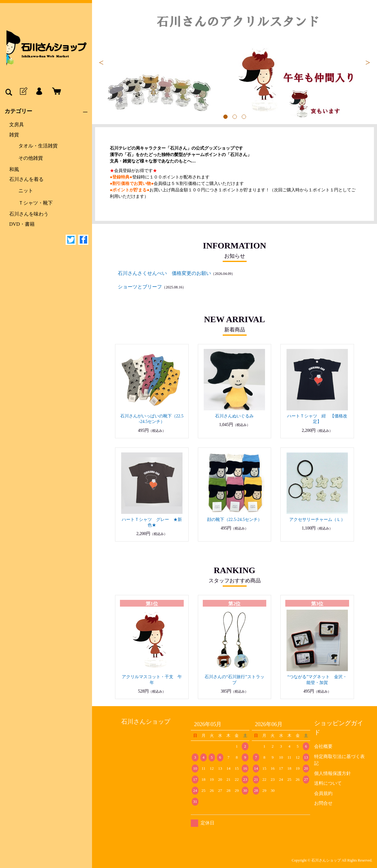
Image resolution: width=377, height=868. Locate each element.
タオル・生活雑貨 (38, 146)
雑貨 (14, 135)
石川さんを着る (26, 179)
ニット (26, 191)
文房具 (17, 125)
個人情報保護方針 (333, 773)
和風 (14, 169)
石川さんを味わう (29, 214)
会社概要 (323, 746)
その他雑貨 (31, 158)
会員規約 (323, 793)
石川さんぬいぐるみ (234, 416)
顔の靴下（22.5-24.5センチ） (235, 520)
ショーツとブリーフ (140, 287)
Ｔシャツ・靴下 (36, 203)
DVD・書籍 (22, 224)
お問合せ (323, 803)
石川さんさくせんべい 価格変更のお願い (164, 273)
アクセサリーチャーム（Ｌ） (317, 520)
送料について (328, 783)
